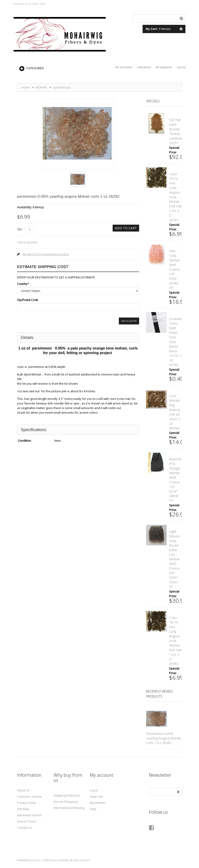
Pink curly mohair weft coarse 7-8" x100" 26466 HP (174, 269)
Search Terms (27, 821)
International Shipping (69, 808)
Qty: (20, 229)
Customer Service (29, 796)
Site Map (23, 809)
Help (93, 809)
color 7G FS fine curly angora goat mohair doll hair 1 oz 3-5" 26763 (176, 197)
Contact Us (25, 828)
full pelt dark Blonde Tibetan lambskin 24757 (176, 131)
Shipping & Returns (67, 795)
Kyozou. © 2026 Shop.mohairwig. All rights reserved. (61, 860)
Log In (181, 67)
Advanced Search (29, 815)
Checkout (144, 67)
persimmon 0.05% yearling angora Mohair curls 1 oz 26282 (164, 738)
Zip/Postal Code (28, 300)
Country (22, 284)
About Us (23, 790)
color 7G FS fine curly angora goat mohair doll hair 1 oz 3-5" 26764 (176, 641)
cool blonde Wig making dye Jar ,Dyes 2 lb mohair (175, 412)
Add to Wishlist (27, 242)
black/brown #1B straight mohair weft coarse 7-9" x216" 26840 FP (179, 480)
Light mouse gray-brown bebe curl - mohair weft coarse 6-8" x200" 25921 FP (174, 559)
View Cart (96, 796)
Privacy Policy (26, 803)
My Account (124, 67)
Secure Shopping (65, 802)
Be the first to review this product (46, 254)
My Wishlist (164, 67)
